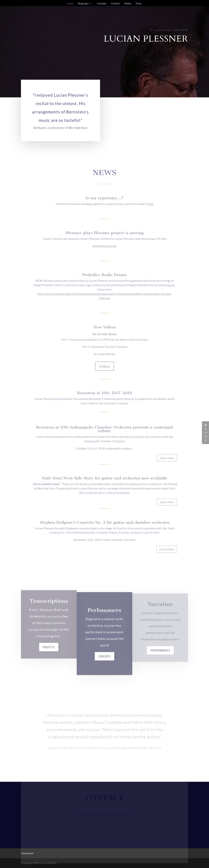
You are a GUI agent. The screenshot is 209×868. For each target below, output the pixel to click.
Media (128, 4)
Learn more (167, 458)
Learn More (167, 549)
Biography (83, 4)
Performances (160, 660)
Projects (116, 4)
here (150, 204)
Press (139, 4)
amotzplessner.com (105, 246)
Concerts (105, 673)
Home (70, 4)
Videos (105, 366)
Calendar (102, 4)
